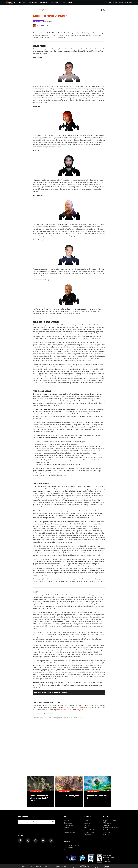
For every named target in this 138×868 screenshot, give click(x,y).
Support (86, 828)
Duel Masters (69, 848)
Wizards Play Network (91, 830)
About (86, 821)
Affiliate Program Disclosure (89, 833)
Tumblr (64, 710)
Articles (67, 821)
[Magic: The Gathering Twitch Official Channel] (35, 841)
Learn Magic (55, 2)
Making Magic (42, 10)
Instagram (80, 710)
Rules (66, 830)
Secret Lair (107, 832)
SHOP (63, 2)
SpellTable (107, 834)
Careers (86, 825)
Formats (67, 828)
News (70, 2)
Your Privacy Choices (98, 867)
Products (23, 2)
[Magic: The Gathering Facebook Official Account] (20, 841)
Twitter (58, 710)
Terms (23, 867)
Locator (108, 2)
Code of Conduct (36, 867)
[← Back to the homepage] (11, 2)
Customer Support (60, 867)
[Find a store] (53, 822)
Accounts (129, 2)
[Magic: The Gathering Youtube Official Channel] (43, 841)
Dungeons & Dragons (71, 845)
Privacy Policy (48, 867)
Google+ (70, 710)
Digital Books (68, 825)
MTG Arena (33, 2)
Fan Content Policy (73, 867)
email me (86, 707)
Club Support (69, 823)
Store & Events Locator (111, 828)
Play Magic (43, 2)
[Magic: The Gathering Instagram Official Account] (51, 841)
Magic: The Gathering (110, 821)
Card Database (118, 2)
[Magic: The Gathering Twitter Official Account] (28, 841)
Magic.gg (106, 825)
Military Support (69, 832)
